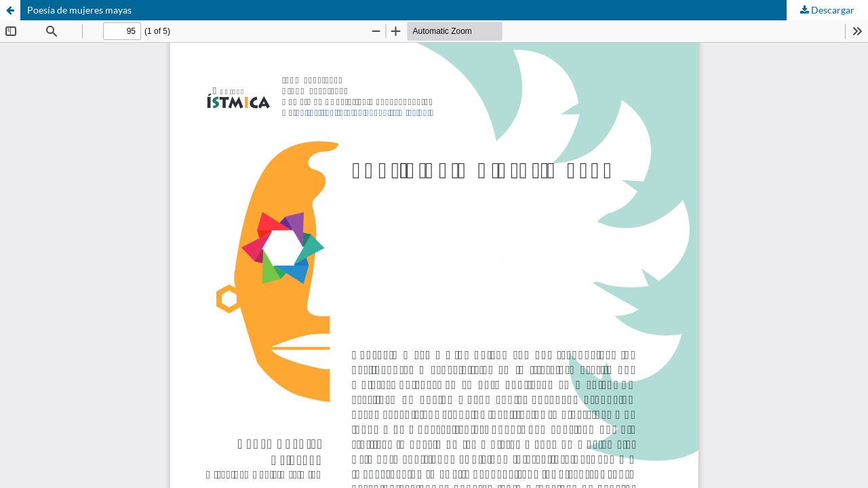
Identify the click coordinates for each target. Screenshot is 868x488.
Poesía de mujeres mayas (79, 10)
